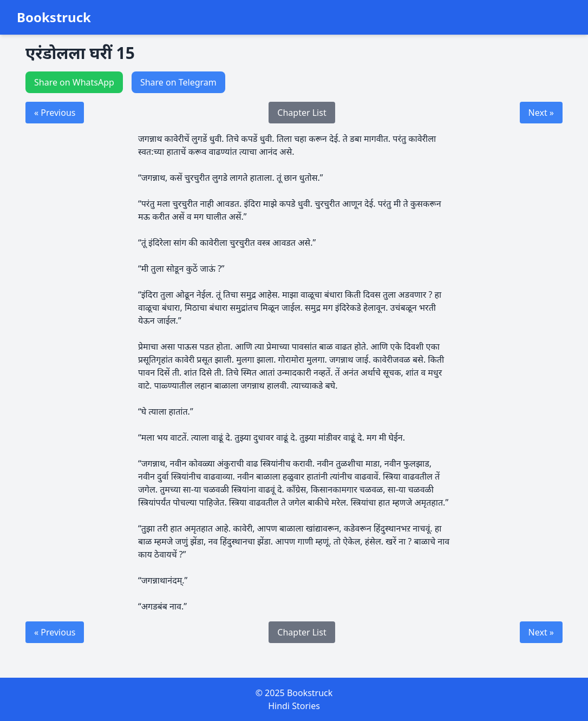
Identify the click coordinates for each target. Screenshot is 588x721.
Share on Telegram (178, 82)
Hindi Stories (294, 706)
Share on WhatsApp (74, 82)
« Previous (55, 113)
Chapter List (302, 113)
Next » (541, 113)
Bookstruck (54, 17)
